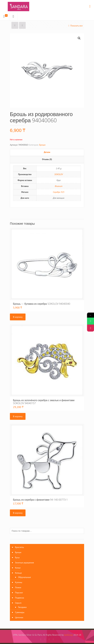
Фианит (59, 186)
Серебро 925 (59, 192)
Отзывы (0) (47, 159)
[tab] (47, 152)
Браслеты (19, 547)
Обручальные (24, 577)
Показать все (75, 26)
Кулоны (19, 582)
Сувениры (20, 612)
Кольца (18, 573)
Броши (42, 145)
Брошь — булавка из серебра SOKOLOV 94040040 (42, 304)
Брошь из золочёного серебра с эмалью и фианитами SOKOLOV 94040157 (44, 402)
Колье (18, 568)
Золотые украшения (24, 563)
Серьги (18, 603)
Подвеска (19, 598)
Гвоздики (22, 607)
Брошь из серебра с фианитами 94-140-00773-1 (40, 500)
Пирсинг (19, 593)
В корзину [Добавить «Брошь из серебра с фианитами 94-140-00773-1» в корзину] (18, 513)
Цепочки (19, 617)
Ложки (18, 587)
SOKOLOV (59, 174)
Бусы (17, 557)
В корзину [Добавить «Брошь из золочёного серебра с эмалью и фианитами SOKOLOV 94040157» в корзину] (18, 416)
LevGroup (68, 635)
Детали (47, 152)
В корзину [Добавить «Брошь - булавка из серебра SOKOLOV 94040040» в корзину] (18, 317)
